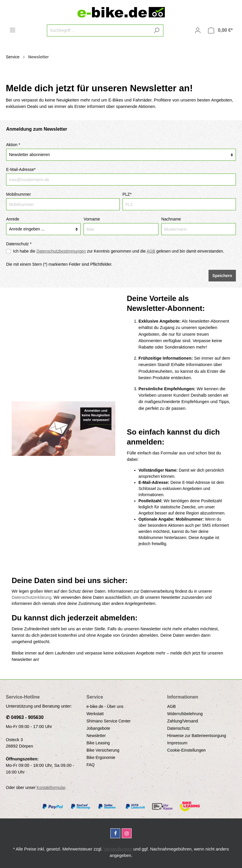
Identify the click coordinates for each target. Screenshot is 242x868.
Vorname (92, 219)
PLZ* (127, 194)
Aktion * (13, 145)
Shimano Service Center (109, 721)
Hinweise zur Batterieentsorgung (197, 736)
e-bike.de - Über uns (105, 706)
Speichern (222, 276)
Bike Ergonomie (101, 757)
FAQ (91, 765)
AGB (172, 706)
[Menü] (13, 30)
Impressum (177, 743)
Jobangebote (98, 728)
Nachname (171, 219)
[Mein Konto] (198, 30)
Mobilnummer (18, 194)
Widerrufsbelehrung (185, 714)
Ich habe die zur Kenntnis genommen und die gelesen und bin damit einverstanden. (119, 251)
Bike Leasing (98, 743)
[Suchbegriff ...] (98, 30)
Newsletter (96, 736)
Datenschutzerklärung (31, 597)
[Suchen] (157, 30)
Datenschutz (179, 728)
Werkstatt (95, 714)
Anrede (13, 219)
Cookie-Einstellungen (186, 750)
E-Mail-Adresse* (21, 169)
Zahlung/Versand (183, 721)
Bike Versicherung (103, 750)
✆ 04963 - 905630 (25, 717)
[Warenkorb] (220, 30)
